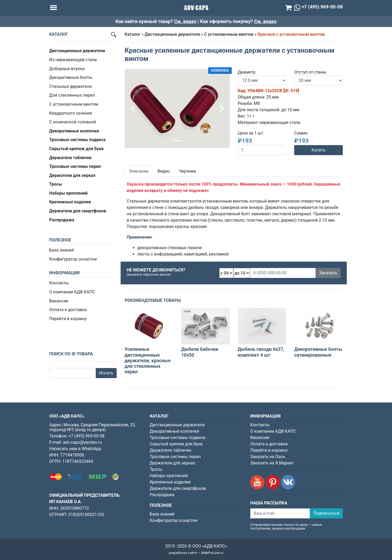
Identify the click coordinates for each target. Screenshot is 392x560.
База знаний (61, 250)
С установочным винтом (74, 104)
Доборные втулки (67, 69)
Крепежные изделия (170, 482)
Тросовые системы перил (175, 457)
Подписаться (326, 513)
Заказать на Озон (268, 457)
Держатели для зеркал (172, 463)
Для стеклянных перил (72, 95)
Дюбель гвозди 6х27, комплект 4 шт (261, 352)
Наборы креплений (169, 476)
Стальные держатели (70, 86)
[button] (133, 109)
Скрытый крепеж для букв (176, 444)
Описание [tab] (139, 171)
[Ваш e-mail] (280, 513)
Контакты (59, 283)
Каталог (133, 34)
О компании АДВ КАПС (72, 292)
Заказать (328, 273)
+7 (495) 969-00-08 (86, 436)
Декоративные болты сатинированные (318, 352)
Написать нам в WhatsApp (75, 449)
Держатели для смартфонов (178, 488)
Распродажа (162, 495)
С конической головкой (73, 122)
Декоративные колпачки (174, 431)
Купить (318, 150)
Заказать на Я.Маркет (272, 463)
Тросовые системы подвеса (177, 438)
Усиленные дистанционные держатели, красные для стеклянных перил (148, 360)
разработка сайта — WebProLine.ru (196, 553)
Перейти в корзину (68, 319)
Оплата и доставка (68, 310)
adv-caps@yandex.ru (82, 442)
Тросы (156, 469)
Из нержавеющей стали (73, 60)
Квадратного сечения (71, 113)
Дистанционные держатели (172, 34)
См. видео (185, 21)
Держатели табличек (171, 450)
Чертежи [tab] (187, 171)
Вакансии (59, 301)
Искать (106, 373)
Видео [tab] (164, 171)
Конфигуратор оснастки (73, 259)
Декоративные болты (71, 77)
